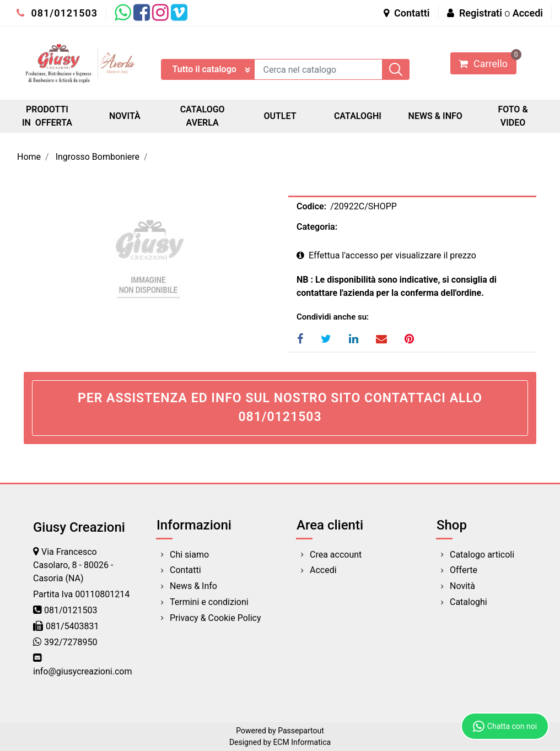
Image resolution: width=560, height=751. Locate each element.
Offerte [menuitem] (464, 570)
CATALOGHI (358, 116)
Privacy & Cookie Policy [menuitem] (216, 618)
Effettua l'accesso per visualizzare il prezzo (386, 255)
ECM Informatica (302, 742)
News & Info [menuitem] (193, 586)
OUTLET (280, 116)
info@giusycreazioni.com (82, 671)
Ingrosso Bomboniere (98, 157)
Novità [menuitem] (462, 586)
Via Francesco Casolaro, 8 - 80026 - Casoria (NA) (73, 565)
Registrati (481, 13)
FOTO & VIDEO (513, 116)
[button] (396, 69)
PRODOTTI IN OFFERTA (47, 116)
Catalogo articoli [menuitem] (482, 555)
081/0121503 (57, 13)
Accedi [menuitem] (323, 570)
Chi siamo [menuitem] (189, 555)
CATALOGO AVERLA (203, 116)
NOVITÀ (125, 116)
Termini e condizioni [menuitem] (209, 602)
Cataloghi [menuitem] (469, 602)
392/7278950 (71, 642)
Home (29, 157)
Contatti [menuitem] (185, 570)
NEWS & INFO (435, 116)
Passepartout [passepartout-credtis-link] (301, 731)
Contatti (407, 13)
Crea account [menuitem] (336, 555)
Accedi (528, 13)
